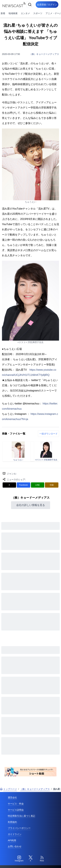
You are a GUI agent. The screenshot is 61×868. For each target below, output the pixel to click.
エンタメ (25, 13)
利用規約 (12, 822)
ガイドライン (15, 834)
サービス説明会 (16, 810)
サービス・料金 (16, 804)
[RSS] (42, 859)
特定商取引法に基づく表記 (21, 816)
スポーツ (38, 13)
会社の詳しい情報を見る (31, 505)
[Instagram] (19, 859)
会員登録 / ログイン (47, 5)
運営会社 (12, 798)
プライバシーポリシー (19, 828)
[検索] (30, 5)
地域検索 (13, 13)
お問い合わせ (15, 846)
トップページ (8, 789)
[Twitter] (31, 859)
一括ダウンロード (48, 434)
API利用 (12, 840)
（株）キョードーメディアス (44, 54)
